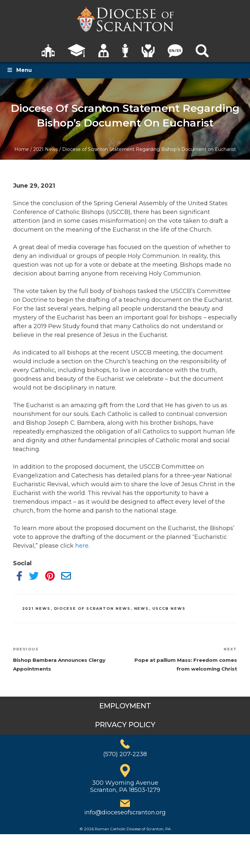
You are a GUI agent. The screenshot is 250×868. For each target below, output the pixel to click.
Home (22, 149)
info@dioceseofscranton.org (125, 812)
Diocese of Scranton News (92, 608)
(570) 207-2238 (125, 754)
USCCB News (169, 608)
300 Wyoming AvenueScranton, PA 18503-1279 (125, 786)
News (142, 608)
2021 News (46, 149)
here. (82, 546)
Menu (19, 70)
